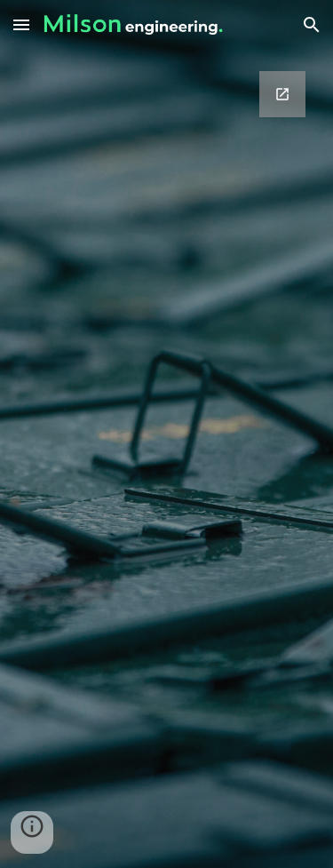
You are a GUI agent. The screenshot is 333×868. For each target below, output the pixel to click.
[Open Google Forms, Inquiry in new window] (282, 94)
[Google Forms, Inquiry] (167, 434)
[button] (21, 24)
